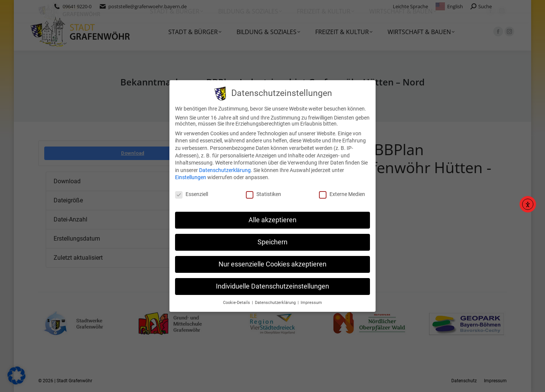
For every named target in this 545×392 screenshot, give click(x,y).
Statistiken (264, 194)
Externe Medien (342, 194)
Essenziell (192, 194)
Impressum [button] (311, 302)
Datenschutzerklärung (225, 170)
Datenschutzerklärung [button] (276, 302)
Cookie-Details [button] (237, 302)
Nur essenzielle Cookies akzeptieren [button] (272, 264)
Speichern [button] (272, 242)
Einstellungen (191, 177)
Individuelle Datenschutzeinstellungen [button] (272, 286)
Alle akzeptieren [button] (272, 220)
